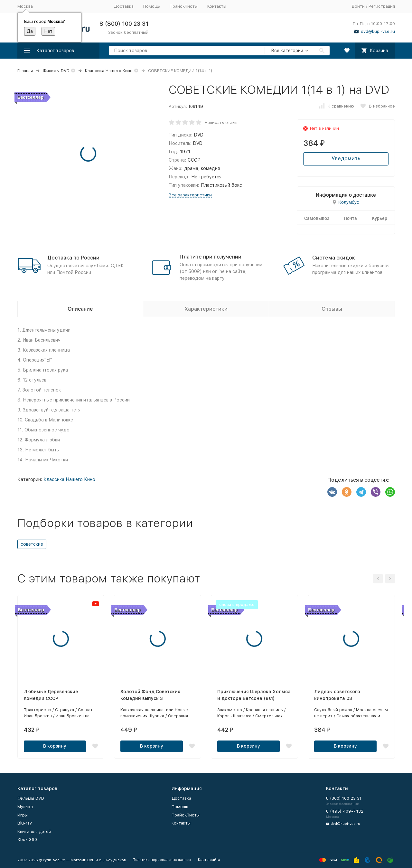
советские (32, 544)
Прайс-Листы (184, 6)
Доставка (124, 6)
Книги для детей (34, 831)
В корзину (55, 746)
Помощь (152, 6)
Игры (23, 815)
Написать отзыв (221, 123)
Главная (25, 71)
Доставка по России (73, 258)
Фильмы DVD (56, 71)
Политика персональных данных (162, 860)
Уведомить (346, 159)
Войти (358, 6)
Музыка (25, 807)
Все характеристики (190, 195)
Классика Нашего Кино (109, 71)
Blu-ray (25, 823)
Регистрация (382, 6)
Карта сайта (209, 860)
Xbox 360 (27, 840)
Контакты (217, 6)
